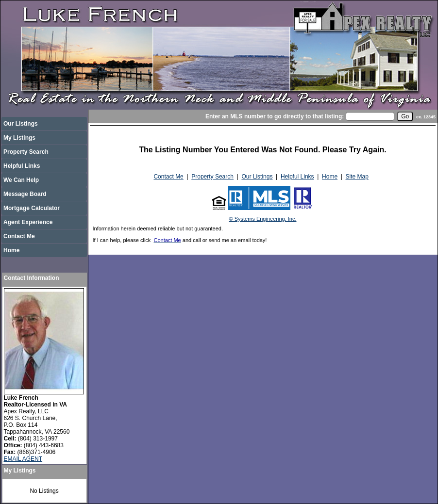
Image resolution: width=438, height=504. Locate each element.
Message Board (25, 194)
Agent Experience (28, 222)
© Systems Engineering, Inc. (263, 219)
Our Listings (21, 124)
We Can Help (21, 180)
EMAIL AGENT (23, 459)
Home (11, 250)
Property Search (26, 152)
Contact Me (19, 236)
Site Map (357, 177)
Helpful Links (22, 166)
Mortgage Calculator (32, 208)
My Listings (19, 138)
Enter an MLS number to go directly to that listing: (275, 116)
